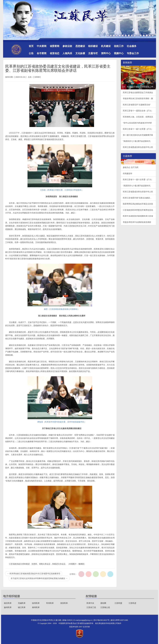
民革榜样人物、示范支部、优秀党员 (138, 117)
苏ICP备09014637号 (102, 620)
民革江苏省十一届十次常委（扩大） (138, 129)
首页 (31, 46)
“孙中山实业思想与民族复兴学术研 (137, 123)
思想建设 (80, 46)
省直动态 (54, 53)
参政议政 (67, 46)
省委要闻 (54, 46)
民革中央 (90, 603)
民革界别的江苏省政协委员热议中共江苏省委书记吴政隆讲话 (34, 574)
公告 (31, 53)
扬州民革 (8, 607)
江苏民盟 (118, 603)
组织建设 (93, 46)
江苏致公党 (105, 607)
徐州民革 (36, 603)
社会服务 (132, 46)
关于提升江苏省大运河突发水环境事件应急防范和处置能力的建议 (39, 578)
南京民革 (8, 603)
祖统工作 (119, 46)
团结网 (103, 603)
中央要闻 (42, 46)
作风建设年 (128, 173)
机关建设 (106, 46)
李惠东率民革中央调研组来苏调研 (137, 222)
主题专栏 (93, 53)
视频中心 (119, 53)
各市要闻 (42, 53)
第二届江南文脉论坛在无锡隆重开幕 (138, 135)
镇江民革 (22, 607)
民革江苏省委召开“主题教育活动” (137, 105)
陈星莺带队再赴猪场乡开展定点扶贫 (138, 204)
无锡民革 (22, 603)
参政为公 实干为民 (131, 167)
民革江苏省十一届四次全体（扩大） (138, 111)
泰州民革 (36, 607)
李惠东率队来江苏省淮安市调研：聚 (138, 99)
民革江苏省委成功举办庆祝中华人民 (138, 147)
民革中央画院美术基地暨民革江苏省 (138, 216)
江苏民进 (132, 603)
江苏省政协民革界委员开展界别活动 (138, 210)
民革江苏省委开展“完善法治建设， (137, 198)
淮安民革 (64, 603)
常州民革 (50, 603)
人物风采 (67, 53)
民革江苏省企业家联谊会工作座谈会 (138, 92)
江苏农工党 (91, 607)
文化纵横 (80, 53)
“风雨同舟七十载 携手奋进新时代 (137, 141)
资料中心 (106, 53)
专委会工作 (133, 53)
